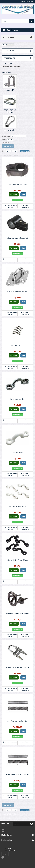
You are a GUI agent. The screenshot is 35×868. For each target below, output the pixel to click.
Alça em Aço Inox (17, 345)
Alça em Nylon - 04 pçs (17, 506)
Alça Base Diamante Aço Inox (18, 292)
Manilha (10, 90)
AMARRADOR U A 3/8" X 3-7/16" (17, 667)
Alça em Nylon (18, 453)
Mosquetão (10, 130)
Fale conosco (30, 2)
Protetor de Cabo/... (10, 111)
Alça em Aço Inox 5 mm (17, 399)
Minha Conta (6, 835)
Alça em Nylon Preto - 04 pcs (17, 560)
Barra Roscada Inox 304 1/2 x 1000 (17, 775)
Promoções (9, 58)
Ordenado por (6, 136)
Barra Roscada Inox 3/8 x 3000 (17, 721)
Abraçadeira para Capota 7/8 (17, 238)
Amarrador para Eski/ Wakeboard (18, 614)
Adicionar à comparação (25, 206)
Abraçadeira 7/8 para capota (17, 184)
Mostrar (4, 140)
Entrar (23, 2)
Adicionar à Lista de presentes (11, 206)
